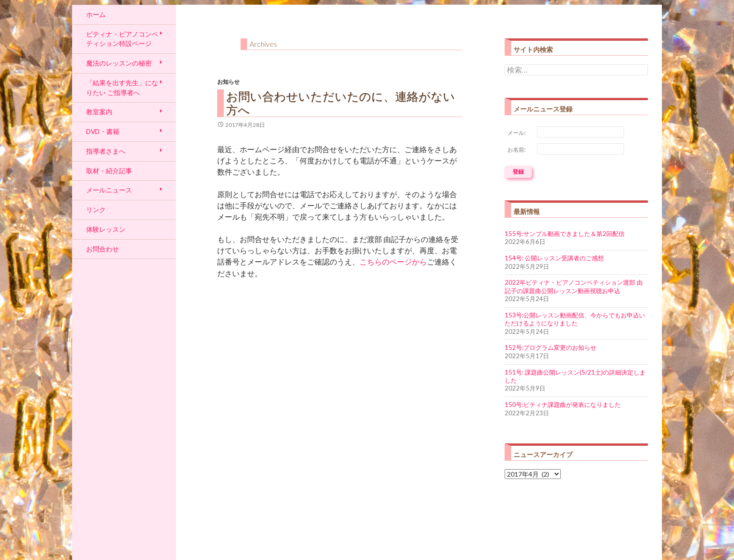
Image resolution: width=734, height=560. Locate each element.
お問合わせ (103, 249)
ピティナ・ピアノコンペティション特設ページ (122, 39)
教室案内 (99, 112)
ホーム (96, 14)
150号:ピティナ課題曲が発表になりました (563, 405)
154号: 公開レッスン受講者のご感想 (554, 258)
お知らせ (228, 82)
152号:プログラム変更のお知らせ (550, 347)
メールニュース (109, 190)
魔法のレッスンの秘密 (119, 63)
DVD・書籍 (103, 131)
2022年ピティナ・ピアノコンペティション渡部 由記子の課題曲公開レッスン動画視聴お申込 (574, 286)
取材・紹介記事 (109, 171)
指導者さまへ (106, 151)
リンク (96, 210)
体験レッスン (106, 229)
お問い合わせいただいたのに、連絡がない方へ (341, 103)
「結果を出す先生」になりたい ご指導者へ (122, 88)
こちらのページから (393, 262)
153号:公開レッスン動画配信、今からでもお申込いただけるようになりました (575, 319)
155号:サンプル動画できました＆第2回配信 (565, 234)
